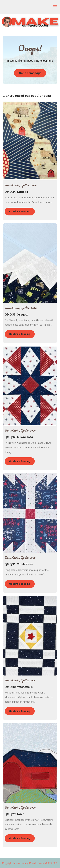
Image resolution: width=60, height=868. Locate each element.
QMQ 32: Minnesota (19, 437)
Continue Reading (20, 211)
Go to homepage (30, 73)
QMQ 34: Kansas (16, 192)
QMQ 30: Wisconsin (19, 687)
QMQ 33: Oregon (16, 314)
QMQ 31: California (19, 564)
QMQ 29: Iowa (15, 814)
